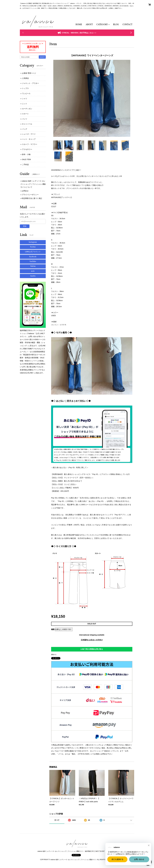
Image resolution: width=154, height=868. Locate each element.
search (42, 57)
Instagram (33, 242)
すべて (57, 820)
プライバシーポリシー (30, 195)
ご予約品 (25, 165)
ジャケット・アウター (30, 83)
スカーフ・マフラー (30, 144)
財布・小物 (26, 154)
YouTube (33, 262)
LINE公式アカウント (33, 252)
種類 (53, 629)
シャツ (25, 99)
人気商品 (25, 78)
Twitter (33, 247)
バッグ (25, 129)
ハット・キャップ (29, 139)
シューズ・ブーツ (29, 134)
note (33, 271)
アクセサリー (27, 149)
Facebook (33, 257)
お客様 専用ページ (29, 73)
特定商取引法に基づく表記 (32, 198)
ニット (25, 104)
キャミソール (27, 124)
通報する (54, 655)
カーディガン (27, 109)
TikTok (33, 266)
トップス (25, 88)
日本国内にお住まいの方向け (92, 640)
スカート (25, 114)
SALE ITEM (26, 159)
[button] (103, 25)
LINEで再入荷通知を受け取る (92, 649)
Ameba (33, 276)
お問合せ (25, 191)
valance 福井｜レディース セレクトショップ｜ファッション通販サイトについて (33, 184)
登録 (25, 226)
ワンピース (26, 94)
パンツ (25, 119)
